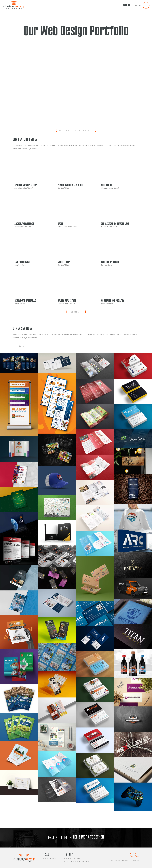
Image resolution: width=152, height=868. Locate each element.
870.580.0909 (50, 858)
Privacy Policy (135, 862)
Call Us (122, 5)
